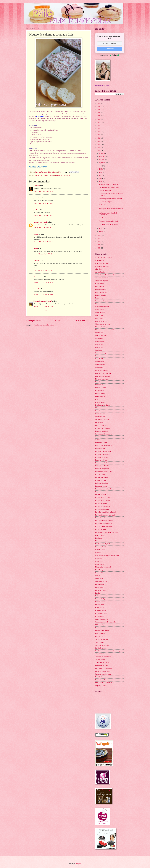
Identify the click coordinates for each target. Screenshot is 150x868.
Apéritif (37, 175)
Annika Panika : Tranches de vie (105, 275)
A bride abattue (100, 260)
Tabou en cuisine (100, 654)
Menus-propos (100, 564)
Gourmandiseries (100, 417)
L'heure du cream (100, 448)
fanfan (36, 248)
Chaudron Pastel (100, 312)
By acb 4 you (99, 298)
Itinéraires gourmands (102, 431)
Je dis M (98, 440)
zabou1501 (37, 261)
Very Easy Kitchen (101, 686)
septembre (102, 163)
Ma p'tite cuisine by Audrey (103, 544)
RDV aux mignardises (102, 625)
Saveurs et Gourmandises (103, 645)
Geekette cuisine (100, 411)
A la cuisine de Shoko (102, 263)
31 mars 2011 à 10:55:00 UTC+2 (43, 216)
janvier (101, 231)
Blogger (78, 864)
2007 (99, 245)
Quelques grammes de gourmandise (106, 622)
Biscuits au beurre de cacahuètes (108, 224)
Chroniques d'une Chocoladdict (105, 330)
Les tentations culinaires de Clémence (106, 532)
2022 (99, 116)
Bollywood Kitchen (101, 292)
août (101, 166)
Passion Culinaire (100, 602)
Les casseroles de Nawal (103, 501)
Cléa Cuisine (99, 333)
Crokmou (98, 356)
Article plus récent (34, 320)
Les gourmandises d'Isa (102, 509)
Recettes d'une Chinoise (102, 631)
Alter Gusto (99, 269)
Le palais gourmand (101, 486)
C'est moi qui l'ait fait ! (102, 307)
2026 (99, 103)
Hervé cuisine (99, 422)
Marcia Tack (99, 561)
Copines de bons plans (102, 353)
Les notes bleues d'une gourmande (105, 515)
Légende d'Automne (101, 495)
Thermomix (58, 175)
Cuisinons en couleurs (102, 370)
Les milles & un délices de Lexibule (106, 512)
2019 (99, 125)
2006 (99, 248)
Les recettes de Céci (101, 529)
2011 (99, 151)
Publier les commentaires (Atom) (44, 325)
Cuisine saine (99, 367)
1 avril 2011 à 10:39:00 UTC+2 (43, 254)
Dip (41, 175)
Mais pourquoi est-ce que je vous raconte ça (108, 555)
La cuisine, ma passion (102, 469)
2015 (99, 138)
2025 (99, 106)
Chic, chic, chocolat (101, 321)
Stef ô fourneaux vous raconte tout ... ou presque (110, 651)
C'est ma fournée (100, 304)
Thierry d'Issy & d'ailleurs (103, 657)
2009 (99, 239)
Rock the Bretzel (100, 634)
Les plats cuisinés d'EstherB (104, 527)
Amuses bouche (100, 272)
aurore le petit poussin (41, 222)
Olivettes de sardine (105, 191)
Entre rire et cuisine (101, 382)
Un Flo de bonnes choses (103, 671)
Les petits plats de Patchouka (104, 524)
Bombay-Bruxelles (101, 295)
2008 (99, 242)
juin (101, 172)
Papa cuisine (99, 587)
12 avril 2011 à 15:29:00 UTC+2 (43, 282)
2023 (99, 113)
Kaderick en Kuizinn (101, 443)
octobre (102, 160)
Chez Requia (99, 318)
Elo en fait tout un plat (102, 379)
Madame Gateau (100, 550)
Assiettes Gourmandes (102, 278)
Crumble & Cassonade (102, 359)
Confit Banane (100, 341)
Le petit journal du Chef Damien (105, 489)
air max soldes (38, 277)
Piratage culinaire (100, 610)
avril (101, 178)
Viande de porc (67, 175)
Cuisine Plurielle (100, 365)
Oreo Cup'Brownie (104, 218)
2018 (99, 129)
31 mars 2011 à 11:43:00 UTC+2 (43, 228)
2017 (99, 132)
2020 (99, 122)
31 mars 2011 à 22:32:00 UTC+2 (43, 242)
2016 (99, 135)
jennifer (36, 210)
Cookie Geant (103, 205)
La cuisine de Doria (101, 460)
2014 (99, 141)
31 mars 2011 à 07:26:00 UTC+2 (43, 203)
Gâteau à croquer (100, 408)
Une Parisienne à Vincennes (104, 683)
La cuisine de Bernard (102, 457)
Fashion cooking (100, 396)
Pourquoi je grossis (101, 613)
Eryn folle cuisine (101, 388)
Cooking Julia (99, 344)
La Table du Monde (101, 480)
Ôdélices (98, 576)
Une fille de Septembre (102, 677)
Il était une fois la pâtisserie (103, 428)
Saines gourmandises (101, 639)
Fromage (45, 175)
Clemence (37, 186)
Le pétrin (98, 492)
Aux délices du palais (102, 281)
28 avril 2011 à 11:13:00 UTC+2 (43, 307)
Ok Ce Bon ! (99, 579)
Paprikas (98, 593)
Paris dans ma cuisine (102, 596)
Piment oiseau (99, 608)
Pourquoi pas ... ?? (101, 616)
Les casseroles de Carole (103, 498)
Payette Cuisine (100, 605)
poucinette (37, 198)
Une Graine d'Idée (101, 680)
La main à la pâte (100, 475)
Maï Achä (98, 553)
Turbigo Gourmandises (102, 663)
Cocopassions (99, 339)
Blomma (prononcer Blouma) (43, 301)
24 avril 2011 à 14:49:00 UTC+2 (43, 294)
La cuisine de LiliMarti (102, 463)
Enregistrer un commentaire (40, 311)
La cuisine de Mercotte (102, 466)
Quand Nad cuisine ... (102, 619)
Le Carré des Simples (105, 202)
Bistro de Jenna (100, 287)
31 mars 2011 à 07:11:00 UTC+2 (43, 191)
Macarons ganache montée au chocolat (110, 199)
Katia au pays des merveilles (104, 446)
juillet (101, 169)
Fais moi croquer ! (101, 393)
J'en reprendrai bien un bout (103, 434)
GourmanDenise (100, 414)
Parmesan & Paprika (101, 599)
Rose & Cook (99, 636)
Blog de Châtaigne (101, 289)
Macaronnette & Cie (101, 547)
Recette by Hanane (101, 628)
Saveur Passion (100, 642)
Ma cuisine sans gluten (102, 541)
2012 (99, 148)
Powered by (110, 55)
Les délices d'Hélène (101, 503)
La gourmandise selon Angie (104, 472)
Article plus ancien (83, 320)
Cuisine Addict (100, 362)
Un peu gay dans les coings (103, 674)
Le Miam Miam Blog (102, 483)
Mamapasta (99, 558)
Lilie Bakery (99, 538)
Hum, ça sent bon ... (101, 425)
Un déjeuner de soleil (102, 665)
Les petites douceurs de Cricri (104, 521)
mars (101, 182)
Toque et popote (100, 660)
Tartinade (52, 175)
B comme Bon (100, 284)
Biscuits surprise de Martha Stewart (109, 187)
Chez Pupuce (99, 315)
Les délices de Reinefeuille (103, 506)
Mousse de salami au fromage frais (109, 184)
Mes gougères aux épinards (103, 567)
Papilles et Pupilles (101, 590)
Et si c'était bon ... (101, 391)
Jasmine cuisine (100, 437)
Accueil (58, 320)
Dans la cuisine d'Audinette (103, 373)
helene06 (36, 289)
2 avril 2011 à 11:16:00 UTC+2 (43, 270)
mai (101, 175)
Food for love (99, 399)
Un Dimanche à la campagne (104, 668)
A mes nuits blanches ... (102, 266)
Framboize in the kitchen (103, 405)
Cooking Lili (99, 347)
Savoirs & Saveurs (101, 648)
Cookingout (99, 350)
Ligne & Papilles (100, 535)
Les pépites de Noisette (102, 518)
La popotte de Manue (102, 477)
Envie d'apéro (99, 385)
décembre (102, 153)
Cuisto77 (36, 234)
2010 (99, 235)
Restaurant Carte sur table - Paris (109, 221)
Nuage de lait (99, 573)
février (101, 228)
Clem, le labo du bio (101, 336)
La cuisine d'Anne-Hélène (103, 454)
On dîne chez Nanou (101, 581)
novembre (102, 156)
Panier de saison (100, 584)
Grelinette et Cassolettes (102, 420)
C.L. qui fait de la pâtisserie (103, 301)
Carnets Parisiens (100, 310)
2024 (99, 110)
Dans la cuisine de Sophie (103, 376)
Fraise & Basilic (100, 402)
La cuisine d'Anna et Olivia (103, 451)
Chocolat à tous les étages (103, 324)
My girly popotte (100, 570)
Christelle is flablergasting (103, 327)
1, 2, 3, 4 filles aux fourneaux (104, 258)
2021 (99, 119)
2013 (99, 144)
